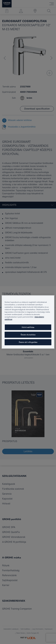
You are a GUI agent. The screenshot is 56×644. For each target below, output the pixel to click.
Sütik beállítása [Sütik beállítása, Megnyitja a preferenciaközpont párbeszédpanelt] (28, 327)
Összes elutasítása (28, 335)
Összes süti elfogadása (28, 342)
